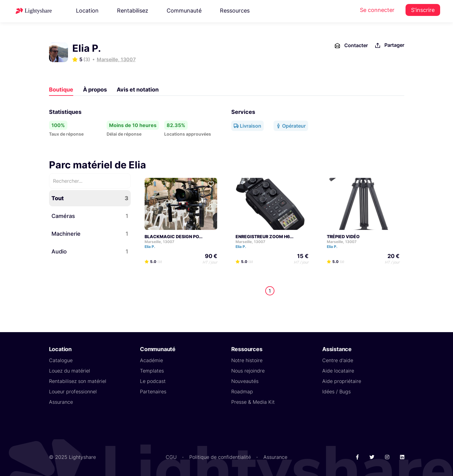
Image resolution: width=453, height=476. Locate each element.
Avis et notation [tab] (138, 90)
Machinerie (90, 234)
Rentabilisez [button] (133, 11)
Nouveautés (245, 381)
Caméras (90, 216)
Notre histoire (247, 360)
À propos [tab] (95, 90)
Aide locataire (338, 371)
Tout (90, 198)
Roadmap (242, 392)
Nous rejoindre (248, 371)
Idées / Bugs (336, 392)
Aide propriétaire (342, 381)
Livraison (247, 126)
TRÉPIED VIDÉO (343, 236)
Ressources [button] (235, 11)
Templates (152, 371)
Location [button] (87, 11)
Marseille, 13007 (116, 59)
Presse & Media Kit (253, 402)
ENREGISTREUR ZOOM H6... (264, 236)
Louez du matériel (70, 371)
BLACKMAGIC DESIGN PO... (174, 236)
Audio (90, 251)
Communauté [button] (184, 11)
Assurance (61, 402)
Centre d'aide (338, 360)
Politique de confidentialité (220, 457)
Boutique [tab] (61, 90)
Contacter (351, 46)
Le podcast (153, 381)
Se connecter (377, 10)
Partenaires (153, 392)
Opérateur (291, 126)
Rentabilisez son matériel (78, 381)
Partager (389, 45)
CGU (171, 457)
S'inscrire (423, 10)
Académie (151, 360)
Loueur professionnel (73, 392)
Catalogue (61, 360)
